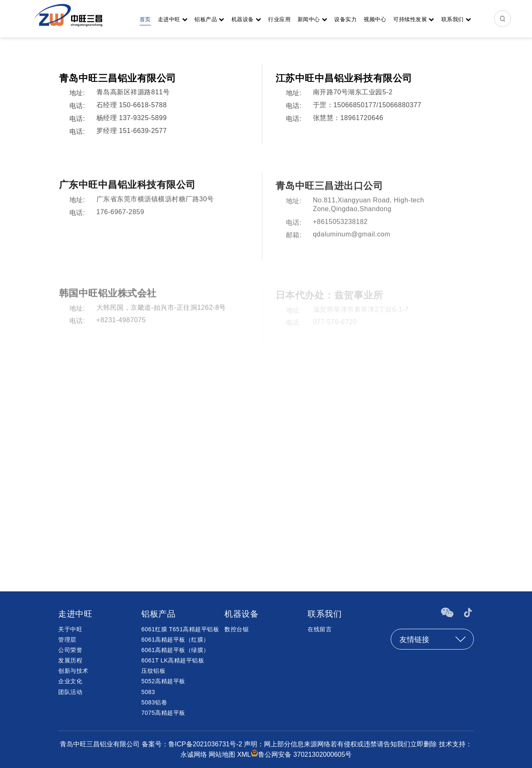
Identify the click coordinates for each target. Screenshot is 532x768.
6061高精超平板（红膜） (175, 640)
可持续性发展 (414, 20)
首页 (145, 20)
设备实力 (345, 20)
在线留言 (320, 629)
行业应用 (279, 20)
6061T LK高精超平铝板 (173, 660)
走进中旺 (173, 20)
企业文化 (70, 681)
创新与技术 (73, 671)
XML (244, 754)
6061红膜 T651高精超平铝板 (180, 629)
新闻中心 (313, 20)
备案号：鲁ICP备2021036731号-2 (193, 744)
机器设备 (246, 20)
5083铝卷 (154, 702)
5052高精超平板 (163, 681)
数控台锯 (236, 629)
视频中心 (375, 20)
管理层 (67, 640)
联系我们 (456, 20)
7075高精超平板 (163, 713)
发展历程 (70, 660)
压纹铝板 (153, 671)
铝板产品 (209, 20)
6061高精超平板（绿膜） (175, 650)
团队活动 (70, 692)
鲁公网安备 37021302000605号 (305, 754)
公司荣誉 (70, 650)
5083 (148, 692)
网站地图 (222, 754)
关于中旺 (70, 629)
